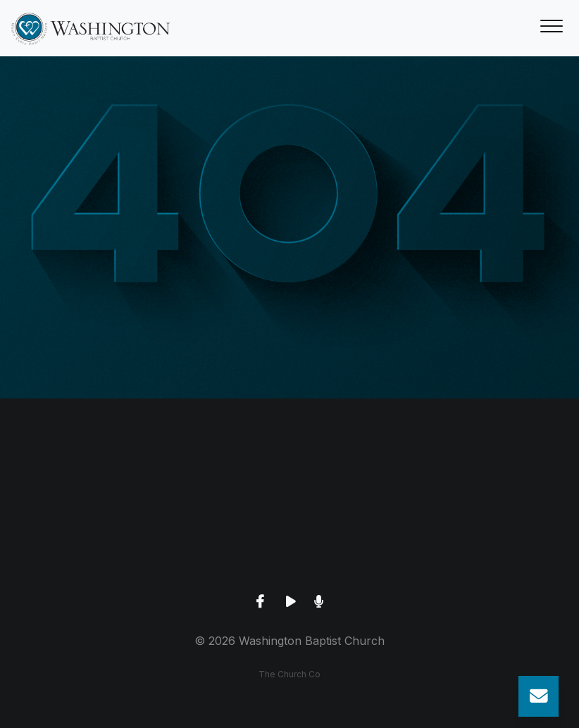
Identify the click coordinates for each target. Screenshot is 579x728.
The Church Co (289, 674)
